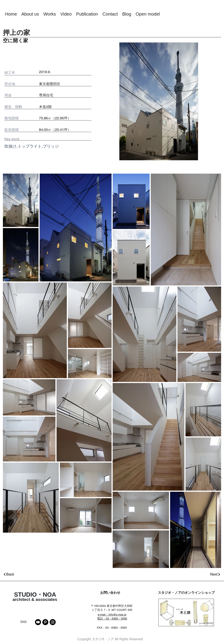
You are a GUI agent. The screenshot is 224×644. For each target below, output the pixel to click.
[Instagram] (53, 622)
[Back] (57, 574)
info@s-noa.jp (117, 615)
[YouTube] (38, 622)
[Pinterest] (45, 622)
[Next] (168, 574)
